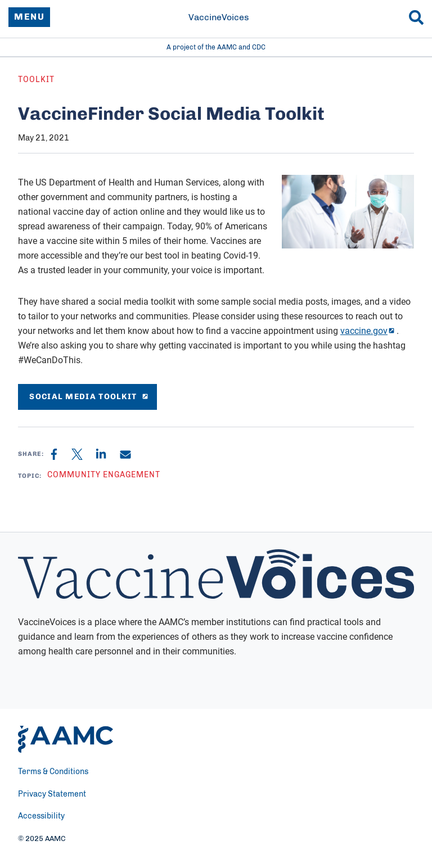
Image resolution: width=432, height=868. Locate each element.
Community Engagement (104, 475)
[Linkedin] (108, 454)
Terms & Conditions (53, 772)
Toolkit (36, 80)
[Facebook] (61, 454)
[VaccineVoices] (216, 17)
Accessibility (41, 816)
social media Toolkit (87, 397)
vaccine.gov (364, 331)
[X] (83, 454)
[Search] (416, 17)
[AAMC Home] (66, 739)
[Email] (125, 455)
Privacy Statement (52, 794)
